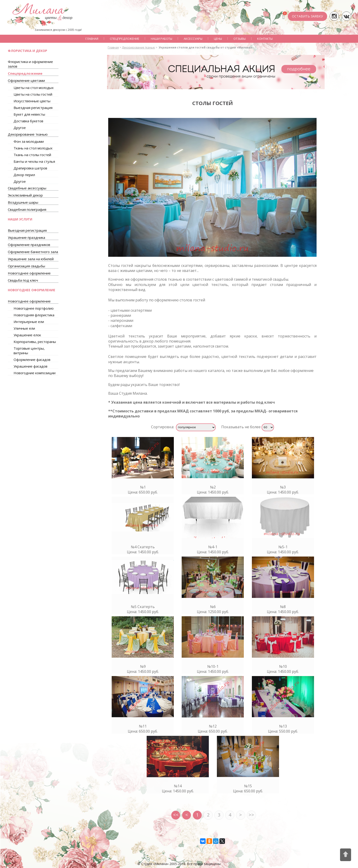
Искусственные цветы (32, 101)
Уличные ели (24, 328)
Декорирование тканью (28, 134)
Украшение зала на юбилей (31, 259)
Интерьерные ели (29, 322)
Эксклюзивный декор (25, 195)
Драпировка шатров (30, 168)
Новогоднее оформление (29, 273)
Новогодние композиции (35, 373)
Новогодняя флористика (34, 315)
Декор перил (24, 175)
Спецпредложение (125, 39)
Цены (218, 39)
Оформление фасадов (32, 360)
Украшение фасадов (31, 366)
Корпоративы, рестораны (35, 342)
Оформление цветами (26, 80)
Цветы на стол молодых (34, 88)
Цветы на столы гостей (33, 94)
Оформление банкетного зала (33, 252)
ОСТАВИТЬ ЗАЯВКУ (307, 16)
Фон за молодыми (29, 141)
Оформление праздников (29, 245)
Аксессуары (193, 39)
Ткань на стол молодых (33, 148)
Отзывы (240, 39)
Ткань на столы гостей (32, 155)
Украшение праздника (26, 237)
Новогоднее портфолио (34, 308)
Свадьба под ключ (23, 280)
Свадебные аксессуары (27, 188)
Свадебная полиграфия (27, 209)
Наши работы (162, 39)
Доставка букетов (28, 121)
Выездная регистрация (33, 108)
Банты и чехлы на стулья (34, 161)
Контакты (265, 39)
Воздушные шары (23, 202)
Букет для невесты (29, 114)
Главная (92, 39)
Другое (20, 128)
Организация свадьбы (26, 266)
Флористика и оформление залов (30, 64)
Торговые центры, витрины (29, 351)
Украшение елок (27, 335)
